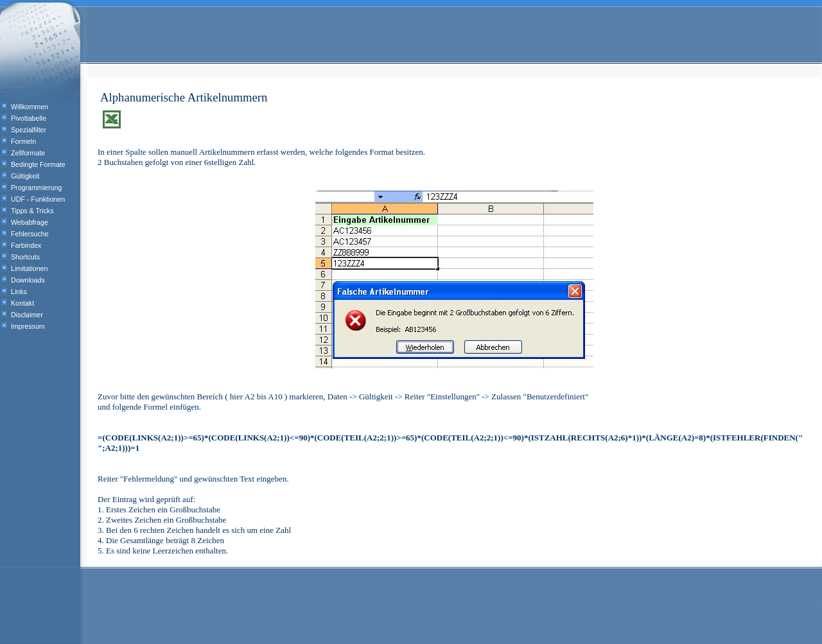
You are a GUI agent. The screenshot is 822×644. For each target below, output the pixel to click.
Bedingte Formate (38, 164)
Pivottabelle (29, 118)
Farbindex (26, 245)
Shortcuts (25, 257)
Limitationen (29, 268)
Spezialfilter (29, 130)
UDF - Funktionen (38, 199)
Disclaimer (27, 315)
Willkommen (30, 107)
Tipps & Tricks (32, 211)
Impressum (28, 326)
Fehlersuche (30, 234)
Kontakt (22, 303)
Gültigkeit (25, 176)
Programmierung (36, 187)
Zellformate (28, 153)
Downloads (28, 280)
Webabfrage (30, 222)
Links (19, 292)
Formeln (23, 141)
